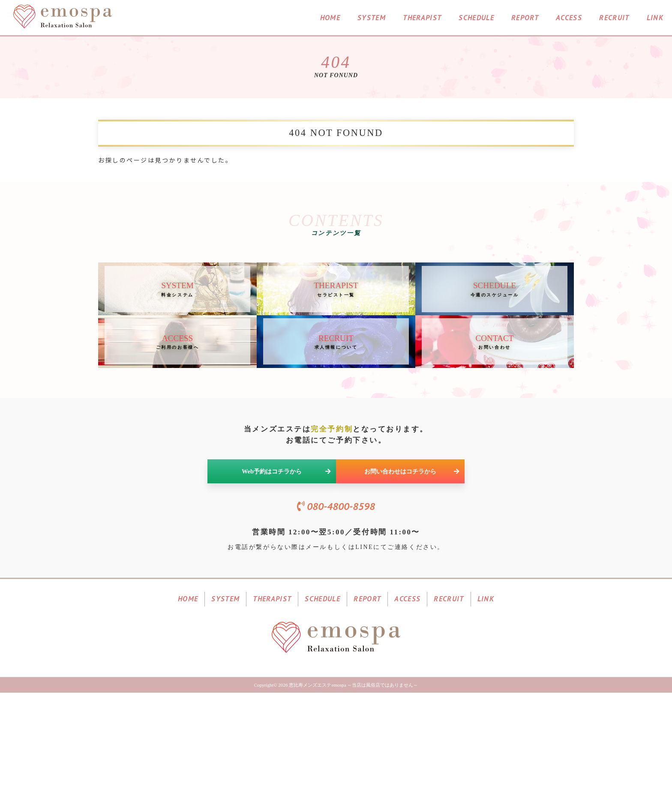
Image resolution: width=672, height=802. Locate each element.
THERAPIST (422, 19)
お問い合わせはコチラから (412, 548)
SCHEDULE (476, 19)
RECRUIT (614, 19)
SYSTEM (372, 19)
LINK (655, 19)
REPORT (525, 19)
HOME (330, 19)
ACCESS (569, 19)
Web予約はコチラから (286, 548)
